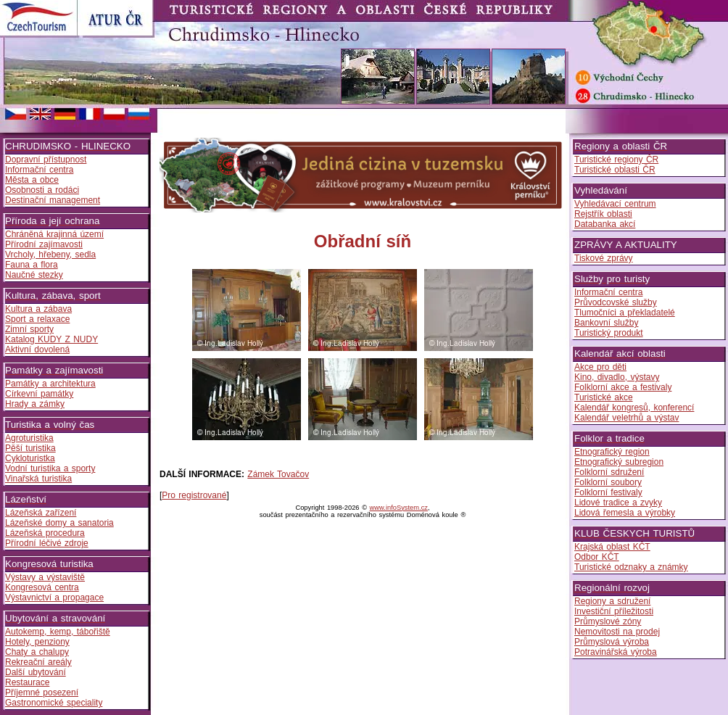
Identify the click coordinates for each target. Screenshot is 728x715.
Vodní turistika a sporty (50, 468)
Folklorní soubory (608, 482)
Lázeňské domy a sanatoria (59, 523)
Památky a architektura (50, 384)
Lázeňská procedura (45, 533)
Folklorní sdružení (609, 472)
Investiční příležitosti (614, 611)
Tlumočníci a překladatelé (625, 313)
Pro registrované (194, 495)
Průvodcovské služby (616, 302)
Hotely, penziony (37, 642)
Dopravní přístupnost (46, 160)
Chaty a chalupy (37, 652)
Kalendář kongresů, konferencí (634, 408)
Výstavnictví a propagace (54, 598)
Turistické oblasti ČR (615, 170)
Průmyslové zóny (608, 621)
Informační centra (39, 170)
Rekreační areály (38, 662)
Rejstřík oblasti (603, 214)
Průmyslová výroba (612, 642)
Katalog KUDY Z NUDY (51, 339)
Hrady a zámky (35, 404)
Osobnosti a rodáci (42, 190)
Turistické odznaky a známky (631, 567)
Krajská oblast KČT (612, 547)
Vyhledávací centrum (615, 204)
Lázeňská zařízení (41, 513)
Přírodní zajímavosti (44, 244)
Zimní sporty (29, 329)
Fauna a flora (32, 265)
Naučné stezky (34, 275)
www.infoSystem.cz (399, 508)
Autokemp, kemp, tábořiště (58, 632)
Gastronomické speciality (54, 703)
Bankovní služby (606, 323)
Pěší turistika (30, 448)
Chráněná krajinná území (54, 234)
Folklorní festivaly (608, 492)
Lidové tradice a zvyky (618, 503)
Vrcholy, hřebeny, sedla (50, 255)
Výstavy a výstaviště (45, 577)
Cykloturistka (30, 458)
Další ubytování (36, 672)
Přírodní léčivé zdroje (47, 543)
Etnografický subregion (619, 462)
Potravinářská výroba (616, 652)
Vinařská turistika (38, 479)
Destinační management (53, 200)
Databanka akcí (605, 224)
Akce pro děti (600, 367)
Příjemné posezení (42, 693)
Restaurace (27, 682)
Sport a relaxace (37, 319)
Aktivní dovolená (37, 350)
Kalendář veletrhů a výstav (626, 418)
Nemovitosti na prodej (617, 632)
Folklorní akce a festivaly (623, 387)
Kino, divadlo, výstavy (617, 377)
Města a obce (32, 180)
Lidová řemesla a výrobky (625, 513)
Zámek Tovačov (278, 474)
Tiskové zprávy (604, 258)
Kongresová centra (42, 587)
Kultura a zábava (38, 309)
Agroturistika (29, 438)
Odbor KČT (597, 557)
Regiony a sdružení (612, 601)
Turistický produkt (609, 333)
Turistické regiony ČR (616, 160)
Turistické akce (604, 397)
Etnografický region (612, 452)
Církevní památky (39, 394)
